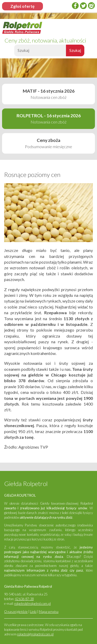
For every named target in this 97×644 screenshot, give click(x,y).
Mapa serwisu (49, 612)
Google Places (91, 6)
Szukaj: (14, 52)
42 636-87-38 (24, 599)
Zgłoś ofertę (23, 6)
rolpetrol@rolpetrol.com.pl (32, 604)
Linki (33, 612)
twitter (83, 6)
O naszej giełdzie (16, 612)
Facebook (75, 6)
